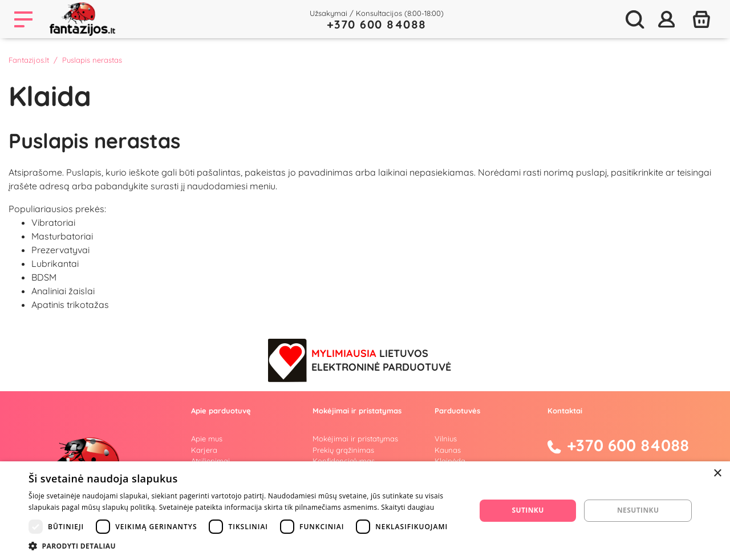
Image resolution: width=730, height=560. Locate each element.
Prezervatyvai (60, 250)
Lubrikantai (55, 263)
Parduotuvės (457, 411)
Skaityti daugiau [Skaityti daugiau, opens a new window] (407, 507)
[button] (246, 546)
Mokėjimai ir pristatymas (355, 439)
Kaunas (448, 450)
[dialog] (365, 511)
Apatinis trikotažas (70, 305)
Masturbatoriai (62, 236)
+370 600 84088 (377, 24)
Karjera (204, 450)
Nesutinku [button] (638, 510)
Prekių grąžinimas (343, 450)
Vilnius (446, 439)
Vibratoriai (53, 222)
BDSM (44, 277)
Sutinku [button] (528, 510)
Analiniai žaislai (63, 291)
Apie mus (207, 439)
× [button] (717, 474)
